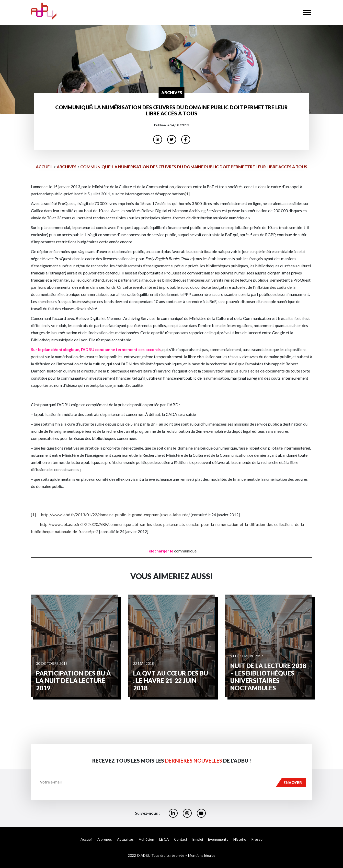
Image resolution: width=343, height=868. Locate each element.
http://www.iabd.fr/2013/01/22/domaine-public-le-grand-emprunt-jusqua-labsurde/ (116, 515)
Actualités (125, 839)
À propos (105, 839)
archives (67, 167)
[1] (187, 194)
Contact (181, 839)
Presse (257, 839)
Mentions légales (202, 855)
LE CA (164, 839)
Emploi (198, 839)
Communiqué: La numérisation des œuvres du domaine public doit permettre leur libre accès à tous (194, 167)
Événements (218, 839)
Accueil (44, 167)
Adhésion (146, 839)
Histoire (240, 839)
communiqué (185, 551)
